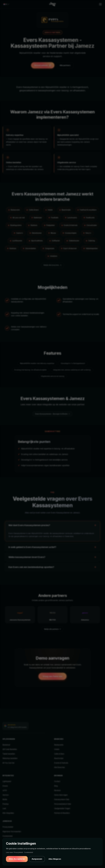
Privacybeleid (8, 827)
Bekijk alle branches (53, 265)
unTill (5, 790)
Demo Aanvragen (61, 795)
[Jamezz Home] (52, 4)
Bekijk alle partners (53, 629)
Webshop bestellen (10, 758)
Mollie (5, 799)
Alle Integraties (8, 813)
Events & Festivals (61, 763)
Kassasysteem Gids (62, 799)
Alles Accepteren (17, 859)
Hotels (57, 749)
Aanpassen (37, 859)
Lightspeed (7, 781)
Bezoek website (43, 65)
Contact (57, 781)
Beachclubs (59, 758)
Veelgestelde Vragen (62, 808)
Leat (4, 808)
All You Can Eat (8, 763)
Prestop (6, 804)
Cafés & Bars (59, 754)
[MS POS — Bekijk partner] (52, 615)
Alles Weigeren (55, 859)
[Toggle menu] (100, 4)
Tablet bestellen (9, 754)
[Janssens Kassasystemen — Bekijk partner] (20, 615)
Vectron (6, 795)
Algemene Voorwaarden (12, 832)
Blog (56, 786)
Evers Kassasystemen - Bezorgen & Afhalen (52, 414)
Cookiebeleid (7, 836)
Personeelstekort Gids (63, 804)
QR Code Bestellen (10, 749)
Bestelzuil (6, 745)
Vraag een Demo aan (52, 676)
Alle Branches (60, 767)
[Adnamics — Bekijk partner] (85, 615)
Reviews (57, 790)
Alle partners (65, 65)
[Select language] (6, 4)
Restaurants (59, 745)
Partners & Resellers (62, 813)
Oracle (5, 786)
